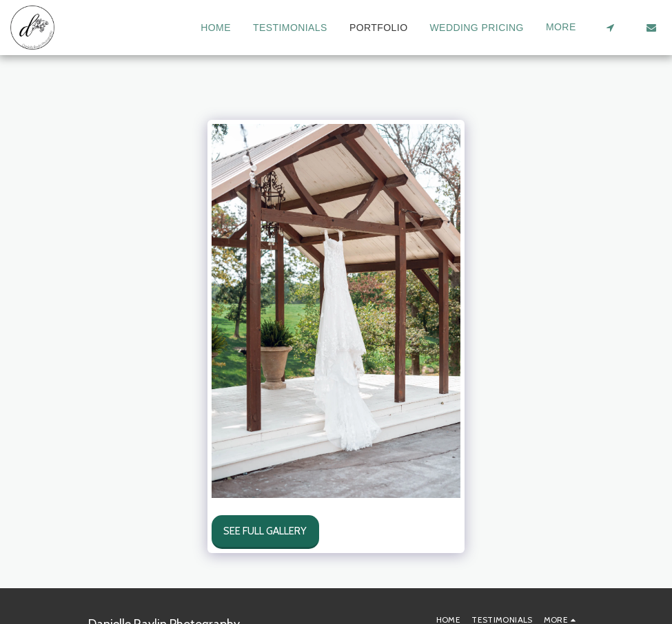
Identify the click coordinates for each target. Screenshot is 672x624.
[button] (610, 28)
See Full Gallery (265, 531)
